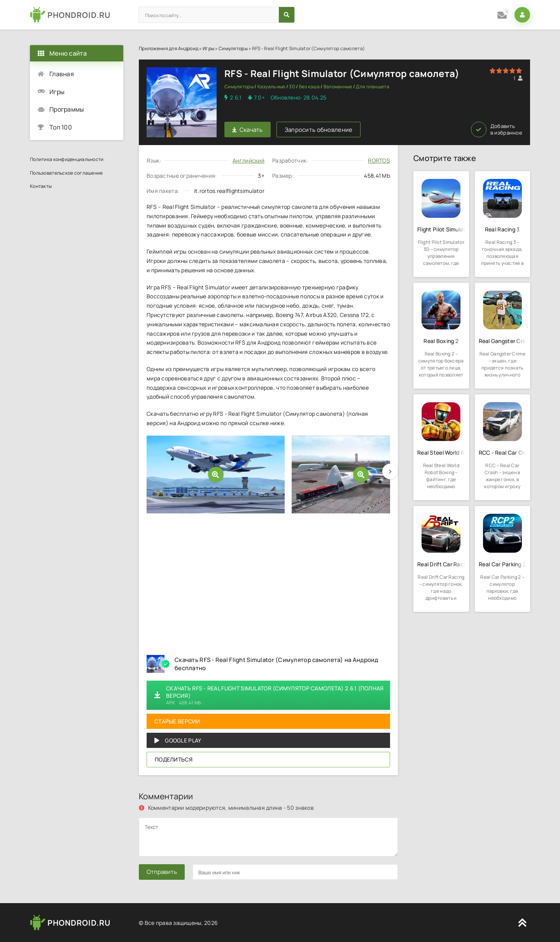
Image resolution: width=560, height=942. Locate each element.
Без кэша (309, 87)
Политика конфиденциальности (67, 159)
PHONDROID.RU (79, 15)
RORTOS (379, 160)
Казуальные (271, 87)
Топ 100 (61, 127)
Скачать (248, 130)
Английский (248, 160)
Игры (208, 48)
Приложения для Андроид (169, 48)
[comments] (268, 837)
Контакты (41, 186)
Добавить (497, 130)
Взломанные (338, 87)
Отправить (162, 872)
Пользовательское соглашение (66, 173)
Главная (62, 74)
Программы (67, 109)
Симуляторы (233, 48)
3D (292, 87)
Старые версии (177, 721)
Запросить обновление (319, 130)
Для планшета (372, 87)
